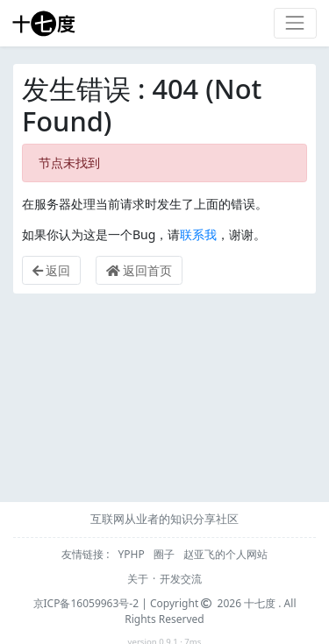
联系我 (198, 234)
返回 (52, 270)
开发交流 (181, 579)
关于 (138, 579)
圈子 (165, 554)
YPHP (133, 554)
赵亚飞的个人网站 (225, 554)
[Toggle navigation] (295, 23)
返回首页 (139, 270)
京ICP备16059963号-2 (86, 603)
